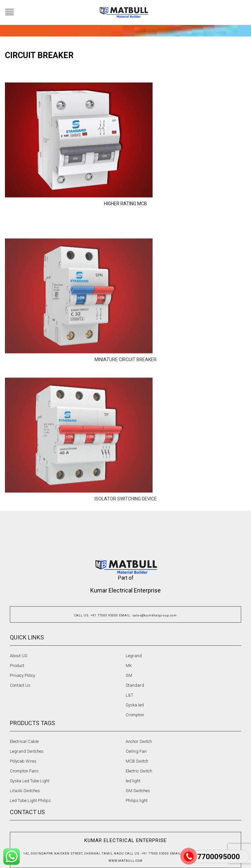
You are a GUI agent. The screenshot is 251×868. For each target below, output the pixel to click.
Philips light (137, 801)
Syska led (135, 705)
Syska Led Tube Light (30, 781)
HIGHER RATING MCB (125, 234)
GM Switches (138, 791)
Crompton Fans (24, 771)
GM (129, 675)
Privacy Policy (22, 675)
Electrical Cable (24, 741)
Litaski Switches (25, 791)
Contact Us (20, 685)
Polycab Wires (23, 761)
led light (133, 781)
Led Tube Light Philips (30, 801)
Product (17, 666)
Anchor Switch (139, 741)
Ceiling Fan (136, 751)
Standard (135, 685)
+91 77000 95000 (104, 615)
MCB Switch (137, 761)
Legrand (134, 656)
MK (129, 666)
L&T (129, 695)
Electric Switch (139, 771)
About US (19, 656)
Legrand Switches (27, 751)
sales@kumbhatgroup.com (155, 615)
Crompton (135, 715)
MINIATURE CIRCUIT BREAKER (125, 417)
